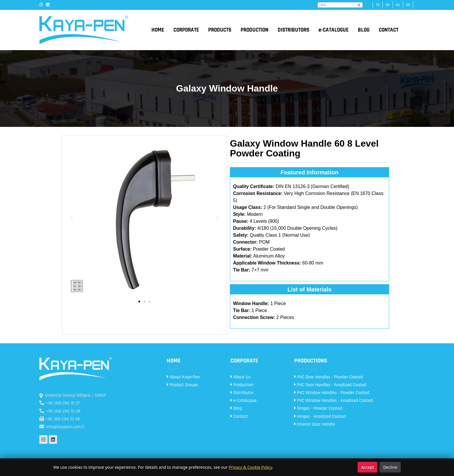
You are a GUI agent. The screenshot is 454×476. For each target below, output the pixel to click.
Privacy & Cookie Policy (250, 467)
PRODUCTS (220, 30)
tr (378, 5)
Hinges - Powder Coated (318, 408)
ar (408, 5)
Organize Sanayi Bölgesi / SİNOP (73, 395)
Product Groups (182, 385)
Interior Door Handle (315, 424)
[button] (72, 218)
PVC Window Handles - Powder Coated (332, 393)
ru (398, 5)
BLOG (364, 30)
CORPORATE (186, 30)
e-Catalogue (244, 401)
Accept (367, 467)
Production (242, 385)
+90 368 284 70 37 (60, 403)
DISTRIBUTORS (293, 30)
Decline (390, 467)
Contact (239, 416)
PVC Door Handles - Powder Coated (328, 377)
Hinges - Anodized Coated (320, 416)
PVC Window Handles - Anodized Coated (333, 401)
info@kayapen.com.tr (62, 427)
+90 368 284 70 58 (60, 419)
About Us (240, 377)
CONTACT (389, 30)
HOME (158, 30)
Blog (236, 408)
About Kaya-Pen (183, 377)
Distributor (242, 393)
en (388, 5)
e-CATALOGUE (334, 30)
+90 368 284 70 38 (60, 411)
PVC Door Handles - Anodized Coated (330, 385)
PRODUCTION (255, 30)
